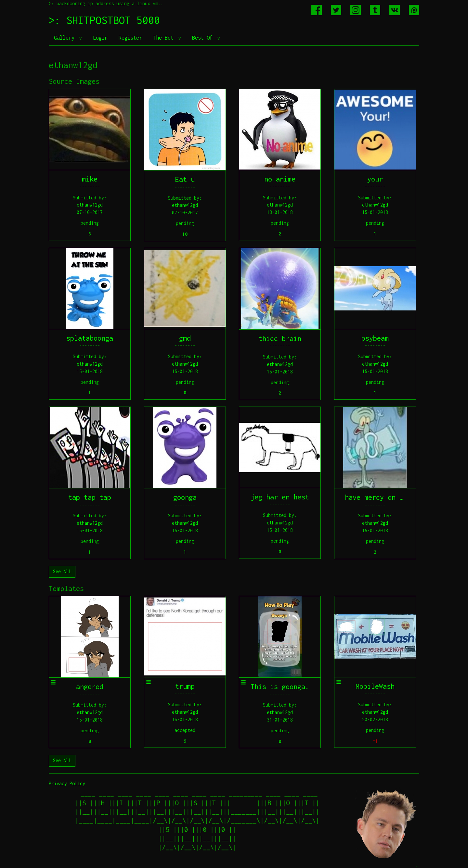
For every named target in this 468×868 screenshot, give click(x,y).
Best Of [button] (204, 38)
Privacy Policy (67, 783)
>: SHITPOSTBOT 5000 (104, 20)
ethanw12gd (90, 205)
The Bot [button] (165, 38)
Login (100, 38)
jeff (417, 866)
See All (62, 571)
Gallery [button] (66, 38)
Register (130, 38)
